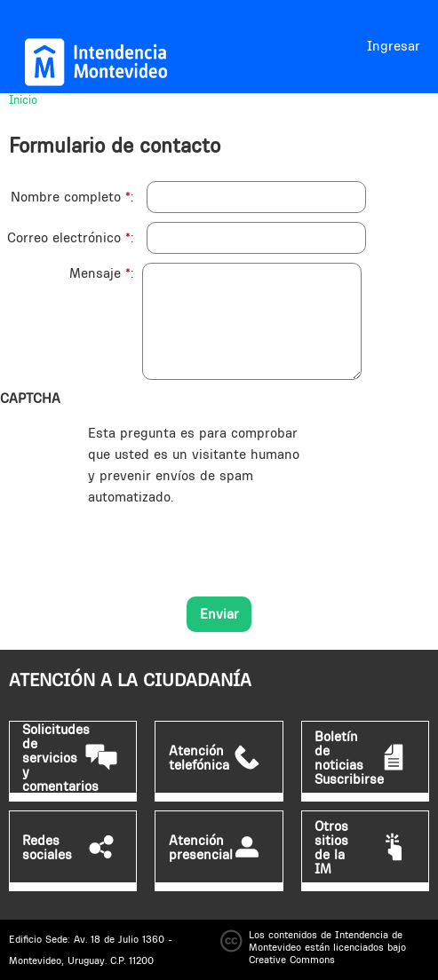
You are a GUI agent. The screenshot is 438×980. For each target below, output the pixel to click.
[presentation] (223, 542)
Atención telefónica (199, 758)
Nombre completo (71, 197)
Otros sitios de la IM (331, 848)
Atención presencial (201, 848)
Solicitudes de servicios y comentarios (60, 758)
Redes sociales (47, 848)
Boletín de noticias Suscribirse (349, 758)
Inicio (23, 99)
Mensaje (100, 273)
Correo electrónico (69, 237)
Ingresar (394, 46)
